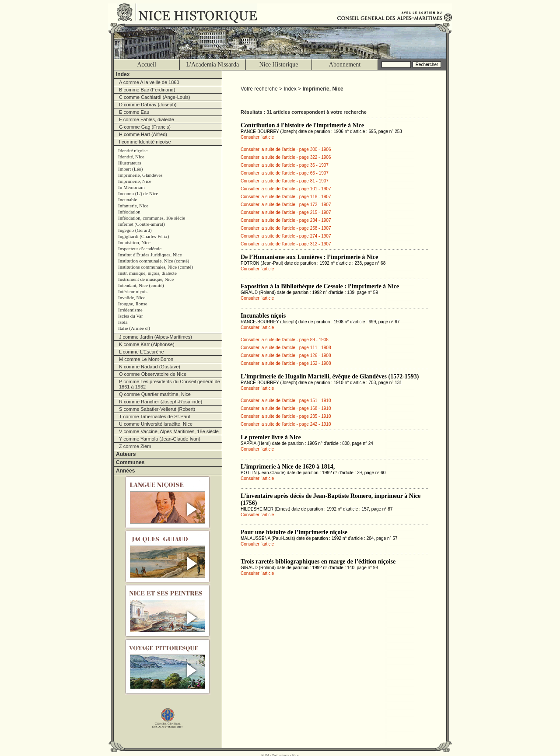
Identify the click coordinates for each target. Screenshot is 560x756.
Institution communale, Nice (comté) (154, 261)
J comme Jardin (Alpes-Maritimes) (156, 337)
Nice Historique (278, 65)
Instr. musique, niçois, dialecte (147, 273)
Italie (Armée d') (134, 328)
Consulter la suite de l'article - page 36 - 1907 (285, 165)
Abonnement (345, 65)
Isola (123, 322)
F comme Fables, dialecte (147, 119)
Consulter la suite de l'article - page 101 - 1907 (286, 189)
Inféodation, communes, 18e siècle (152, 218)
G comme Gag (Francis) (145, 127)
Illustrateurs (130, 163)
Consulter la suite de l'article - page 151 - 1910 (286, 401)
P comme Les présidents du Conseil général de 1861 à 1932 (170, 384)
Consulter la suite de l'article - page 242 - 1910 (286, 424)
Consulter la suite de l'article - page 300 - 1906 (286, 149)
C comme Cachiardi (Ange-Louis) (155, 97)
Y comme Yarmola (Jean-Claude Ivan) (160, 439)
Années (125, 471)
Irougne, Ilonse (133, 304)
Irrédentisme (130, 310)
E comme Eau (134, 112)
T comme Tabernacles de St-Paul (154, 416)
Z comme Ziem (135, 446)
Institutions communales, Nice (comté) (156, 267)
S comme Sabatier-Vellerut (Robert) (157, 409)
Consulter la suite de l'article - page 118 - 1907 (286, 197)
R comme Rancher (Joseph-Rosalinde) (161, 402)
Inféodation (129, 212)
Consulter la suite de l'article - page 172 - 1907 (286, 205)
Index (123, 74)
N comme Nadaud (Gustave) (150, 367)
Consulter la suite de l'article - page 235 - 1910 (286, 416)
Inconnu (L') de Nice (138, 193)
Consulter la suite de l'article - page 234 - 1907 (286, 220)
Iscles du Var (131, 316)
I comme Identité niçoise (145, 142)
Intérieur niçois (133, 291)
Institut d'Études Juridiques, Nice (150, 255)
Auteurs (126, 454)
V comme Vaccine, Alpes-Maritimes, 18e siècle (169, 431)
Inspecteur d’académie (140, 248)
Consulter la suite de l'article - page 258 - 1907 (286, 228)
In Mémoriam (131, 187)
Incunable (128, 199)
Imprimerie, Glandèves (140, 175)
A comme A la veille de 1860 (149, 82)
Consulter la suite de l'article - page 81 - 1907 (285, 181)
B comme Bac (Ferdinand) (147, 90)
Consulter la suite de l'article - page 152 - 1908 (286, 363)
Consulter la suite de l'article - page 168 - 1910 (286, 408)
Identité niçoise (133, 150)
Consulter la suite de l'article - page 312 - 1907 (286, 244)
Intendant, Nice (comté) (141, 285)
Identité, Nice (131, 157)
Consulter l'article (257, 137)
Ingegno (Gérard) (135, 230)
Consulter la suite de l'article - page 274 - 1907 (286, 236)
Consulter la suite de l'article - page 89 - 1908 (285, 340)
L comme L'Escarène (142, 352)
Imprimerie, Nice (135, 181)
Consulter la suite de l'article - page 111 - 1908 (286, 348)
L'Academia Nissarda (213, 65)
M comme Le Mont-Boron (146, 359)
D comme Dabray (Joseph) (148, 105)
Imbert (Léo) (131, 169)
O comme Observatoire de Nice (153, 374)
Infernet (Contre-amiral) (142, 224)
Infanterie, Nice (133, 206)
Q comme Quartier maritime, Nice (155, 394)
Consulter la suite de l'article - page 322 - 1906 (286, 157)
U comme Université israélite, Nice (156, 424)
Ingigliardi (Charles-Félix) (143, 236)
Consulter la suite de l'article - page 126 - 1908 (286, 355)
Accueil (147, 65)
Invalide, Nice (132, 297)
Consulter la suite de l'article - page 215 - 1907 (286, 212)
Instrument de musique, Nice (146, 279)
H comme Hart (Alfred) (143, 134)
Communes (130, 462)
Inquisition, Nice (134, 242)
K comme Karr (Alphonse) (147, 344)
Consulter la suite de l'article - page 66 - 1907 (285, 173)
